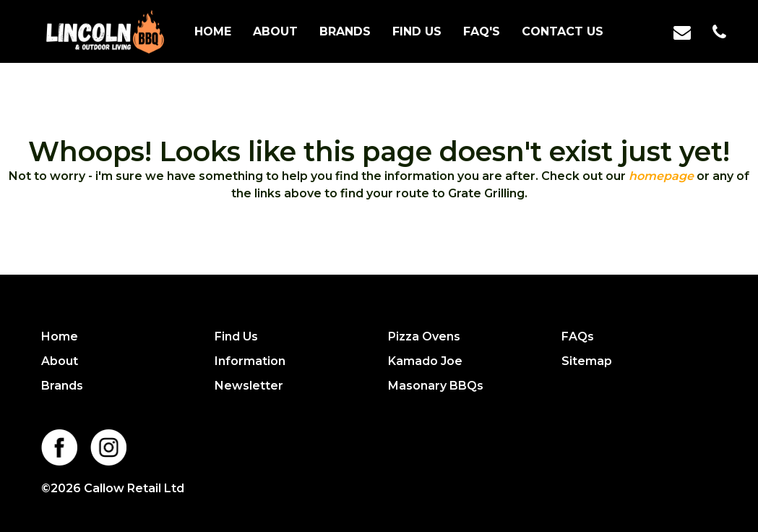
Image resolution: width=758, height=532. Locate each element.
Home (213, 31)
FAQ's (482, 31)
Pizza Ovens (424, 336)
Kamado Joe (425, 361)
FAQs (578, 336)
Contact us (563, 31)
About (275, 31)
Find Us (417, 31)
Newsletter (249, 386)
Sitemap (587, 361)
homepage (661, 176)
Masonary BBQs (436, 386)
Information (250, 361)
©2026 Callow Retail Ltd (113, 488)
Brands (345, 31)
